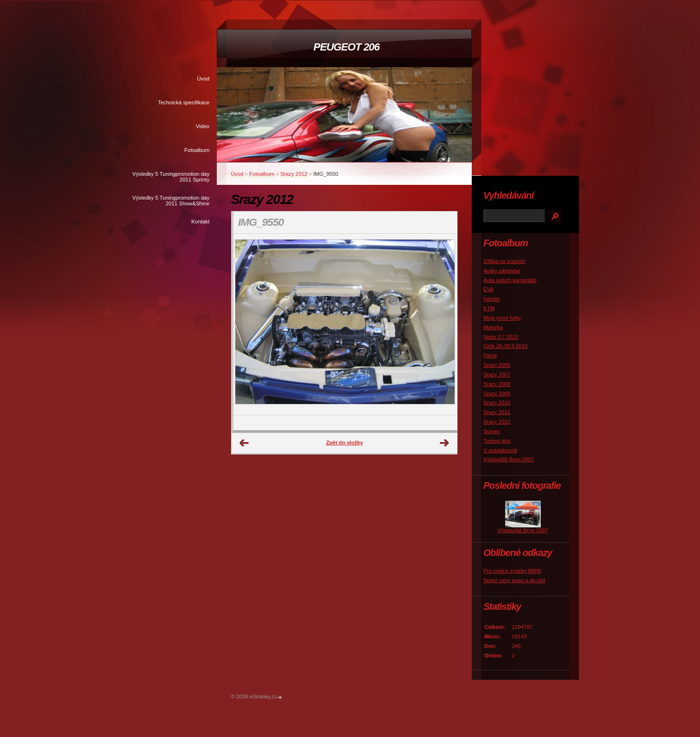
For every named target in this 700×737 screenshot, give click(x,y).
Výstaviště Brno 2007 (509, 459)
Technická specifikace (183, 102)
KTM (489, 308)
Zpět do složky (345, 443)
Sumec (492, 431)
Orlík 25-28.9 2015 (506, 346)
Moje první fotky (502, 318)
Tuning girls (497, 441)
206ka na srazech (505, 261)
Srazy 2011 (497, 412)
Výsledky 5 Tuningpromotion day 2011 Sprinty (171, 177)
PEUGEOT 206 (346, 47)
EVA (489, 289)
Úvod (203, 79)
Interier (492, 299)
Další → (445, 443)
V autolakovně (501, 450)
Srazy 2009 (497, 394)
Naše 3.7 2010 (501, 337)
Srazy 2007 (497, 374)
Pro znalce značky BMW (512, 571)
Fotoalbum (197, 150)
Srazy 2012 (294, 174)
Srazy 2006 (497, 365)
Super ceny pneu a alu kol (514, 580)
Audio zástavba (502, 271)
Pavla (490, 355)
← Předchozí (244, 443)
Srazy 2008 (497, 384)
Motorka (493, 327)
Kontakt (201, 222)
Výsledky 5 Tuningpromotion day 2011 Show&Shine (171, 201)
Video (203, 126)
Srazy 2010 (497, 403)
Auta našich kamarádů (510, 280)
